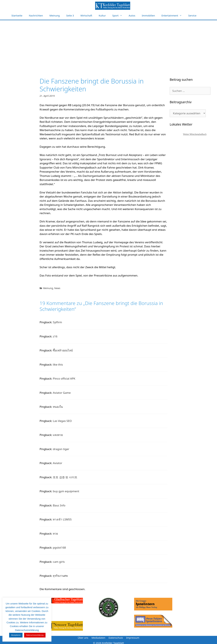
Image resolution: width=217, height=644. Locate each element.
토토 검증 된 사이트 (65, 477)
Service (192, 15)
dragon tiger (61, 449)
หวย (55, 534)
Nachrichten (36, 15)
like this (58, 364)
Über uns (83, 638)
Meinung (55, 15)
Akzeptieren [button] (16, 635)
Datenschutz (116, 638)
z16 (55, 336)
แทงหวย (58, 435)
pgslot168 (59, 548)
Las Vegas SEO (62, 421)
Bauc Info (59, 505)
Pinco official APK (64, 379)
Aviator (58, 463)
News (57, 288)
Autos (132, 15)
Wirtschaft (86, 15)
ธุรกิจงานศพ (60, 576)
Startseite (17, 15)
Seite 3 (70, 15)
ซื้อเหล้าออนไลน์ (63, 350)
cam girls (59, 562)
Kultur (102, 15)
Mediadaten (98, 638)
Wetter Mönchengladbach (195, 134)
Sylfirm (57, 322)
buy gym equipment (66, 491)
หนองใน (58, 407)
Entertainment (173, 16)
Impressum (133, 638)
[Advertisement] (108, 45)
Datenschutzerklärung (35, 635)
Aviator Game (62, 393)
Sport (119, 16)
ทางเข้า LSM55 (62, 519)
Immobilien (148, 15)
